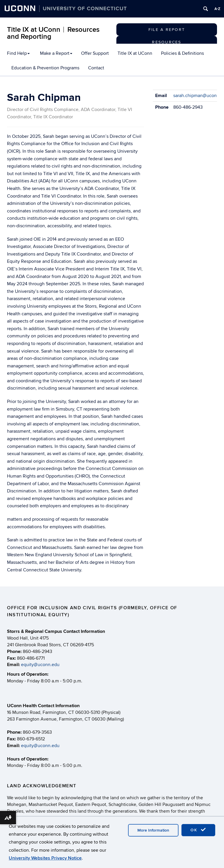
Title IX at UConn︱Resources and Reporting (53, 33)
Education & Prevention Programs (45, 68)
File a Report (167, 30)
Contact (96, 68)
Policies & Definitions (182, 53)
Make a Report (56, 53)
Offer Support (95, 53)
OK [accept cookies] (198, 830)
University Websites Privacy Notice (45, 858)
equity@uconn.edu (40, 665)
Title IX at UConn (135, 53)
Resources (167, 42)
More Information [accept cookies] (153, 830)
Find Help (18, 53)
